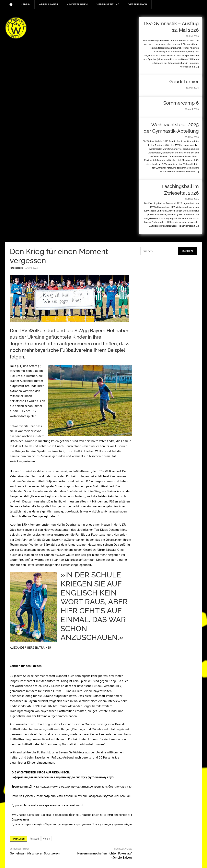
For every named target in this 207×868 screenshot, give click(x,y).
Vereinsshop (138, 4)
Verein (25, 4)
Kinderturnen (77, 4)
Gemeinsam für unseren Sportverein (35, 853)
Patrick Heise (16, 268)
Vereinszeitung (108, 4)
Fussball (34, 839)
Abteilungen (48, 4)
